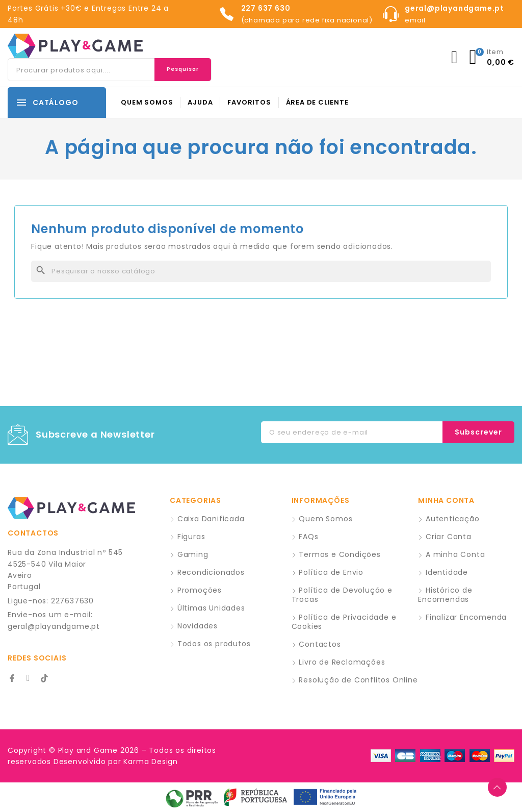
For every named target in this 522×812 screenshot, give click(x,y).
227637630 (72, 601)
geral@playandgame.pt (54, 626)
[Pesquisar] (261, 271)
